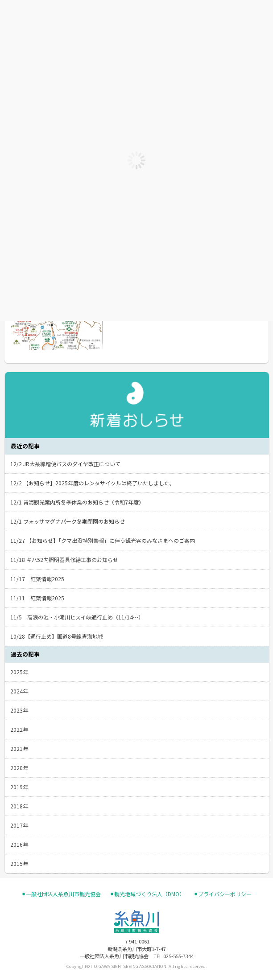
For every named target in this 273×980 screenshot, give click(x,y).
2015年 (19, 863)
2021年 (19, 748)
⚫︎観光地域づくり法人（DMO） (147, 894)
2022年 (19, 729)
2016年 (19, 844)
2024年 (19, 691)
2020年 (19, 768)
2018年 (19, 806)
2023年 (19, 710)
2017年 (19, 825)
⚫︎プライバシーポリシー (223, 894)
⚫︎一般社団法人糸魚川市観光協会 (61, 894)
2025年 (19, 672)
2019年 (19, 787)
